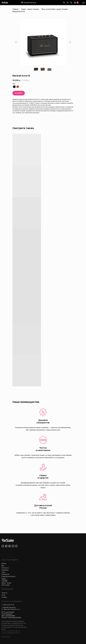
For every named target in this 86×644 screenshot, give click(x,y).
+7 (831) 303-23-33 (8, 605)
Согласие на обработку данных (11, 631)
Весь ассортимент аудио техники (55, 9)
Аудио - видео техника (30, 9)
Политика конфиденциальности (11, 633)
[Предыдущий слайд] (16, 42)
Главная (15, 9)
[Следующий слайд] (70, 42)
